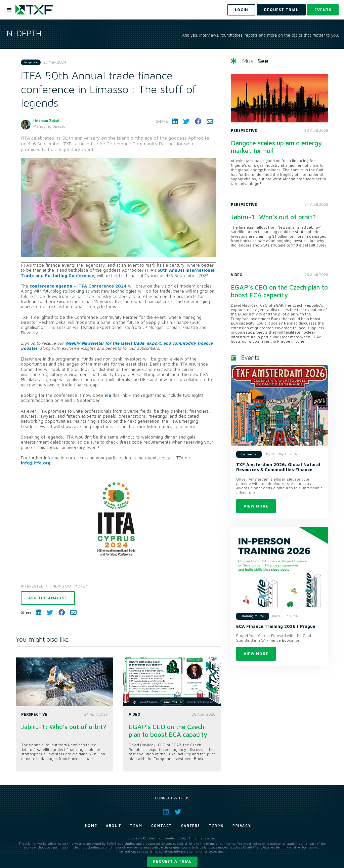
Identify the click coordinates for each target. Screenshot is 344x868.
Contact (162, 826)
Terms (216, 826)
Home (91, 826)
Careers (191, 826)
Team (136, 826)
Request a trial (172, 861)
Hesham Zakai (46, 121)
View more (256, 506)
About (114, 826)
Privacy (242, 826)
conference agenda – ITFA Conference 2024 (78, 286)
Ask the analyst (48, 598)
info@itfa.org (36, 463)
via (108, 395)
